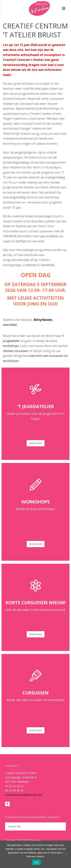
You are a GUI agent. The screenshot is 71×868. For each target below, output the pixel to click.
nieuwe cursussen (16, 351)
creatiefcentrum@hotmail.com (24, 795)
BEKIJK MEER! (36, 443)
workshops (11, 346)
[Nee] (66, 854)
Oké (36, 862)
